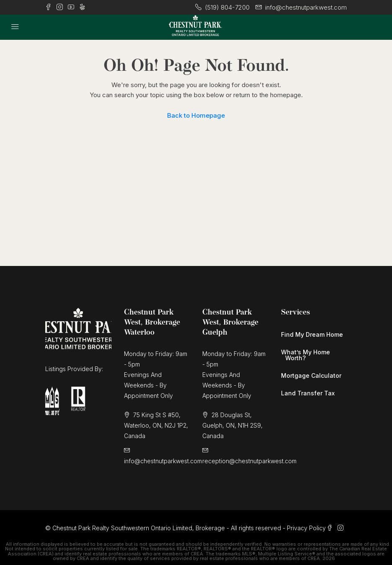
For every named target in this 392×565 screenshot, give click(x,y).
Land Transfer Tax (308, 393)
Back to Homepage (196, 115)
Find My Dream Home (312, 334)
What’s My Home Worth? (306, 355)
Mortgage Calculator (311, 375)
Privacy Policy (306, 528)
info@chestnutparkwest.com (163, 461)
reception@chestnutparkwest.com (249, 461)
